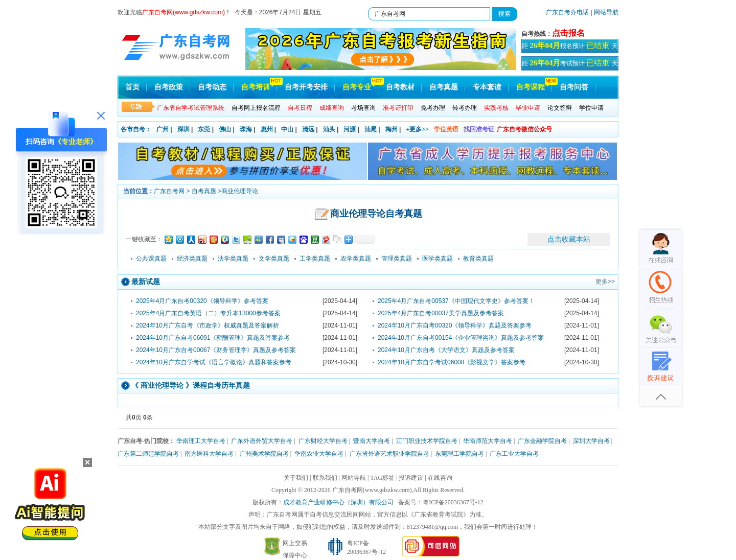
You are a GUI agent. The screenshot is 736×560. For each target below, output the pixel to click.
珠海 (246, 129)
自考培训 (256, 87)
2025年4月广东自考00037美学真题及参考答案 (441, 313)
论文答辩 (560, 108)
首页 (132, 87)
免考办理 (433, 108)
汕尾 (371, 129)
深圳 (183, 129)
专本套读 (487, 87)
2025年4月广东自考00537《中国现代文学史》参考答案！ (456, 301)
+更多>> (417, 129)
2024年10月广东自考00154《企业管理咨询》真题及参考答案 (461, 338)
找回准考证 (479, 129)
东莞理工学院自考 (459, 454)
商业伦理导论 (240, 191)
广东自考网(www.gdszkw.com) (372, 490)
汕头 (329, 129)
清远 (308, 129)
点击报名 (568, 33)
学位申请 (591, 108)
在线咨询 (440, 478)
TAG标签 (382, 478)
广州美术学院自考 (264, 454)
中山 (287, 129)
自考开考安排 (306, 87)
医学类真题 (438, 259)
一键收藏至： (144, 239)
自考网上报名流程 (256, 108)
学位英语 (446, 129)
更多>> (605, 282)
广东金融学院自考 (542, 441)
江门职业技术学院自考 (427, 441)
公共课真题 (151, 259)
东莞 (204, 129)
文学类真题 (274, 259)
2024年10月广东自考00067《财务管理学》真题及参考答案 (216, 350)
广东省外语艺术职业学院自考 (389, 454)
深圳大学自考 (591, 441)
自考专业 (357, 87)
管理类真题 (397, 259)
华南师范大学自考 (488, 441)
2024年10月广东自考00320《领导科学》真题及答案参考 (455, 325)
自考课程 (531, 87)
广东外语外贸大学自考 (262, 441)
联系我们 (325, 478)
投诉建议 (411, 478)
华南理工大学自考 (201, 441)
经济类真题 (192, 259)
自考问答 (574, 87)
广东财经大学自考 (323, 441)
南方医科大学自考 (209, 454)
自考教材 (400, 87)
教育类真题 (478, 259)
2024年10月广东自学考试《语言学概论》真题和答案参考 (214, 362)
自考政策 (169, 87)
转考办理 (465, 108)
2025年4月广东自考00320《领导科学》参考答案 (202, 301)
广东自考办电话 (567, 12)
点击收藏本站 (569, 239)
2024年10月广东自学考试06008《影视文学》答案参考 (452, 362)
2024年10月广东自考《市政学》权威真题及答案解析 (208, 325)
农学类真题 (356, 259)
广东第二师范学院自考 (148, 454)
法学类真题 (233, 259)
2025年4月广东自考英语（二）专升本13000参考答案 (208, 313)
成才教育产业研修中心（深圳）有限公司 (338, 502)
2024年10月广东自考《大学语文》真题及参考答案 (446, 350)
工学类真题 (315, 259)
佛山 (225, 129)
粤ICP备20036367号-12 (453, 502)
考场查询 (363, 108)
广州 (163, 129)
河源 (350, 129)
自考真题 (444, 87)
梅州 (392, 129)
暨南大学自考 (372, 441)
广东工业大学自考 (514, 454)
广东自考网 (169, 191)
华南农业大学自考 (319, 454)
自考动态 (212, 87)
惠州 (267, 129)
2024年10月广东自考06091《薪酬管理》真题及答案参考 (213, 338)
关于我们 (296, 478)
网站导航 (606, 12)
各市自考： (136, 129)
